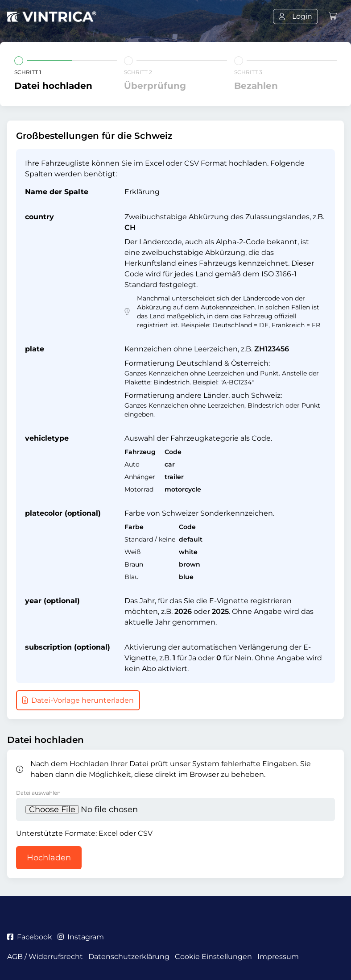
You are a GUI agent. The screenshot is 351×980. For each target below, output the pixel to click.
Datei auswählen (38, 793)
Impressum (278, 957)
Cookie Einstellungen (213, 957)
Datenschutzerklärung (129, 957)
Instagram (81, 937)
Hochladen (49, 858)
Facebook (30, 937)
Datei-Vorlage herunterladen (78, 700)
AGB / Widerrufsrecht (45, 957)
